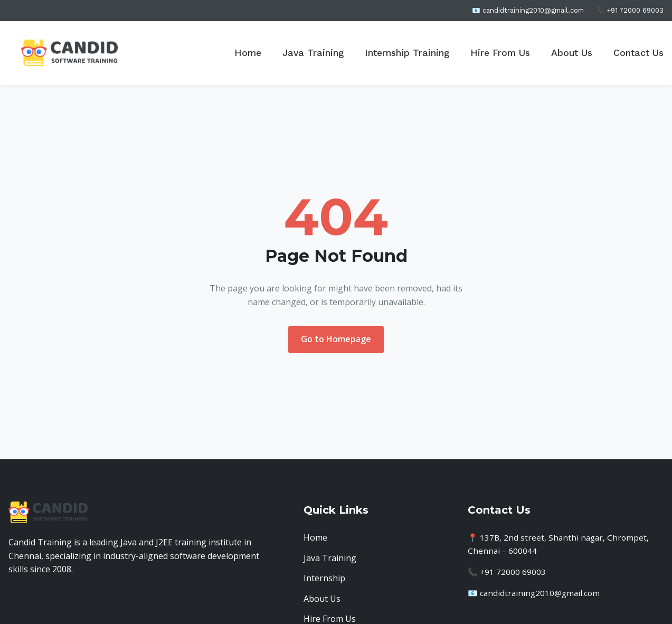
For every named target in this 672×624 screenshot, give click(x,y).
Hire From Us (500, 53)
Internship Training (407, 53)
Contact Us (638, 53)
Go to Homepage (336, 339)
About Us (572, 53)
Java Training (313, 53)
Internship (324, 578)
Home (248, 53)
